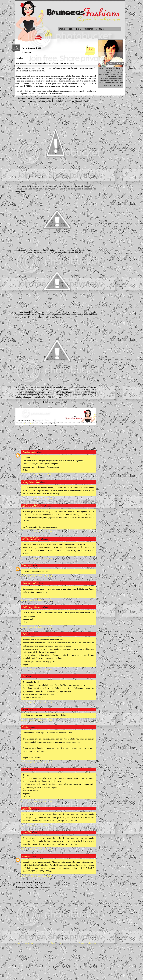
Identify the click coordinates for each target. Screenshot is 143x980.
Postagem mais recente (24, 943)
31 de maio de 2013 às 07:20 (36, 849)
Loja (78, 29)
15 (90, 48)
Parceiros (88, 29)
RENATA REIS (31, 538)
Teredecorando (29, 452)
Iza (24, 676)
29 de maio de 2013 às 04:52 (36, 499)
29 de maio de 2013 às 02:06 (36, 475)
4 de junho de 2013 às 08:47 (37, 876)
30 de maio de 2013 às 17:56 (36, 801)
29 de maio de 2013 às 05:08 (36, 532)
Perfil (70, 29)
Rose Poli (27, 808)
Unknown (27, 565)
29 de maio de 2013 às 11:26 (36, 702)
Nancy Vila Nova (31, 482)
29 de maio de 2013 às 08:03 (36, 669)
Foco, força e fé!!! (31, 48)
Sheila (25, 727)
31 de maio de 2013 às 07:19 (36, 825)
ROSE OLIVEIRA (33, 505)
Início (62, 29)
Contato (100, 29)
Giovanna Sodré (30, 583)
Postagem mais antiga (87, 943)
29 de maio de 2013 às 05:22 (36, 559)
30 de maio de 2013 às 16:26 (36, 762)
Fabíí (25, 634)
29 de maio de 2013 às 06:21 (36, 627)
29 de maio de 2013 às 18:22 (36, 720)
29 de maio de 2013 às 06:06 (36, 600)
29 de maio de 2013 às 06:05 (36, 576)
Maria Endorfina (29, 595)
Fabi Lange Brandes (32, 607)
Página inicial (56, 943)
